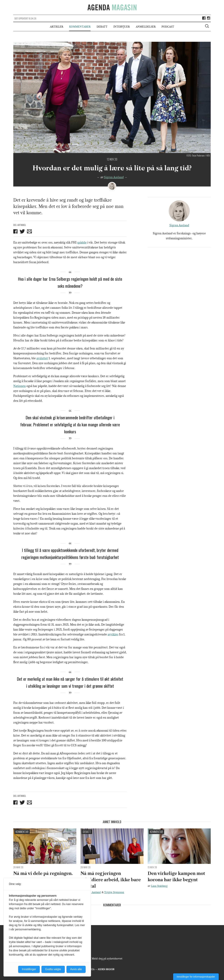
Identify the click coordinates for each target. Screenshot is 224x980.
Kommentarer (80, 27)
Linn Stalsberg (159, 886)
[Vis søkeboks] (207, 26)
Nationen (20, 386)
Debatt (102, 27)
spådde (82, 242)
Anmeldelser (146, 27)
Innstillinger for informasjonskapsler (196, 977)
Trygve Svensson (114, 892)
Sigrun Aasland (114, 177)
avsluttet (42, 358)
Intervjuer (122, 27)
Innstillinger (29, 969)
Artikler (57, 27)
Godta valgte (53, 969)
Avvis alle (76, 969)
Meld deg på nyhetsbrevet (107, 959)
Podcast (168, 27)
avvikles (113, 634)
